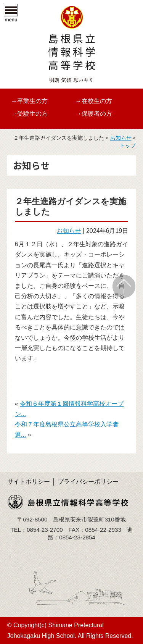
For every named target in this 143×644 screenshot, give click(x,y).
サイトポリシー (29, 482)
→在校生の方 (94, 101)
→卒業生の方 (29, 101)
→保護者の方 (94, 114)
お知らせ (121, 138)
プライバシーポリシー (88, 482)
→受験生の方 (29, 114)
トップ (128, 146)
